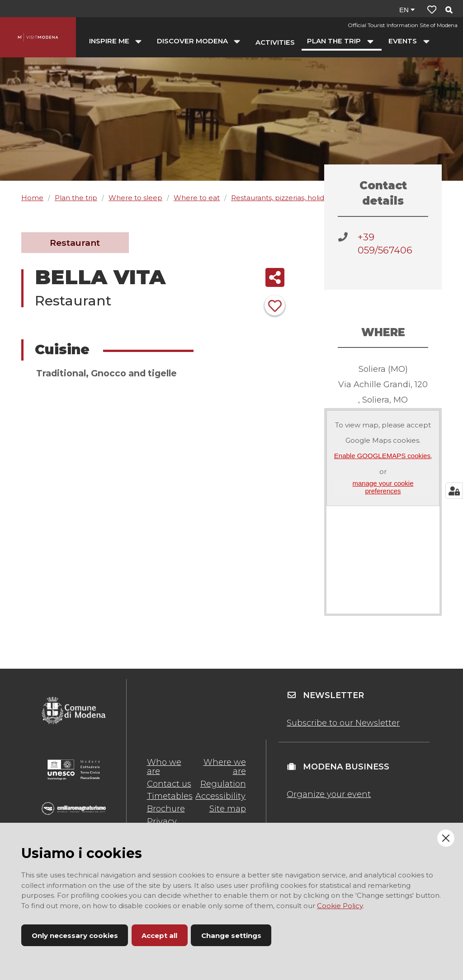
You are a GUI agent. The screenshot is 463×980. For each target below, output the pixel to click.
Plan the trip (76, 198)
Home (32, 198)
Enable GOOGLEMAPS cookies (382, 456)
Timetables (170, 796)
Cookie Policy (340, 906)
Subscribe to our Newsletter (343, 723)
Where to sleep (135, 198)
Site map (228, 809)
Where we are (225, 767)
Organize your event (329, 794)
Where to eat (197, 198)
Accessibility (220, 796)
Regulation (223, 784)
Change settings (231, 935)
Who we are (164, 767)
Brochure (166, 809)
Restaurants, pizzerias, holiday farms (292, 198)
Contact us (169, 784)
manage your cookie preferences (383, 487)
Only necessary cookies (75, 935)
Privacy (162, 821)
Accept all (159, 935)
